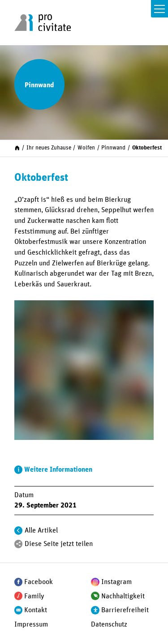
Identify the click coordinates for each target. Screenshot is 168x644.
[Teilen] (19, 544)
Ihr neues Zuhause (49, 148)
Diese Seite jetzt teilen (59, 544)
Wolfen (86, 148)
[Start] (17, 148)
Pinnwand (113, 148)
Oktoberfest (147, 148)
